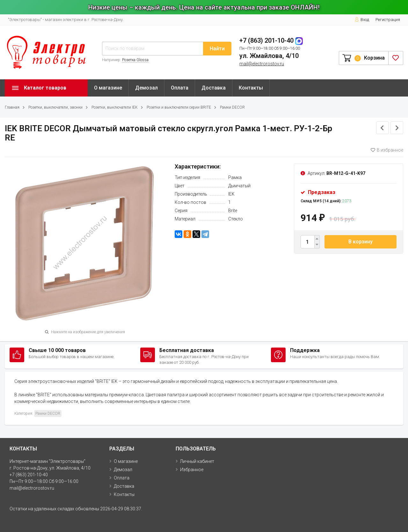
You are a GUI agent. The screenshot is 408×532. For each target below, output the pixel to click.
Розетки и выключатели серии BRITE (179, 107)
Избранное (192, 470)
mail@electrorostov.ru (262, 64)
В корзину (361, 242)
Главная (12, 107)
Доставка (214, 88)
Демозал (146, 88)
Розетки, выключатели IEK (115, 107)
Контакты (251, 88)
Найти (217, 49)
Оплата (180, 88)
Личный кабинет (197, 461)
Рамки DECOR (232, 107)
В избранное (387, 150)
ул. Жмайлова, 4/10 (269, 56)
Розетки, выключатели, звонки (55, 107)
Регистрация (388, 20)
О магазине (108, 88)
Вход (362, 20)
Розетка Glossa (135, 60)
